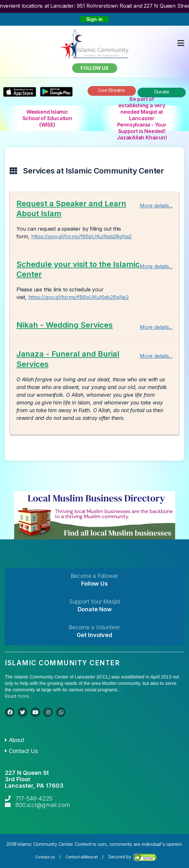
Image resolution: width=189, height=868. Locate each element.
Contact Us (21, 751)
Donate (162, 92)
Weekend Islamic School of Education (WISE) (47, 118)
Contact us (45, 857)
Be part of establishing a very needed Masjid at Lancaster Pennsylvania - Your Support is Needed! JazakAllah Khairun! (142, 118)
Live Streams (112, 90)
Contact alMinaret (82, 857)
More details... (156, 206)
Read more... (18, 696)
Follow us (94, 68)
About (14, 740)
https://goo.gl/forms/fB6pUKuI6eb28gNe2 (81, 236)
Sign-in (95, 19)
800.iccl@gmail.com (43, 805)
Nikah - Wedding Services (65, 325)
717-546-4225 (34, 798)
